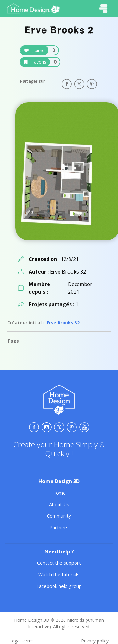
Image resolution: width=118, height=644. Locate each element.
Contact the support (59, 563)
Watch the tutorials (59, 574)
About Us (59, 504)
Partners (59, 527)
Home (59, 493)
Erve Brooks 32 (63, 323)
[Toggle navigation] (103, 8)
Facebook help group (59, 586)
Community (59, 516)
